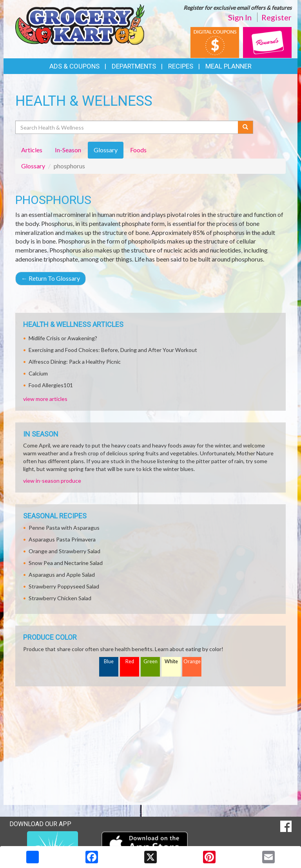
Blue (109, 661)
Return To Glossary (51, 278)
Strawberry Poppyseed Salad (64, 586)
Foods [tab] (138, 150)
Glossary (33, 166)
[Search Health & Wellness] (127, 127)
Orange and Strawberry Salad (64, 551)
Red (130, 661)
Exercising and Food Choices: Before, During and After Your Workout (113, 350)
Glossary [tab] (106, 150)
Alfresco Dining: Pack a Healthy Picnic (75, 362)
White (171, 661)
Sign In (240, 17)
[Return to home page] (80, 24)
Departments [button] (134, 66)
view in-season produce (52, 481)
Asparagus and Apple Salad (62, 575)
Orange (192, 661)
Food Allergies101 (51, 385)
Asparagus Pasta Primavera (62, 539)
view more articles (45, 399)
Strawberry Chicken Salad (60, 598)
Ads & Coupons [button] (74, 66)
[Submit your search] (246, 127)
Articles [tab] (32, 150)
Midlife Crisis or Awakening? (63, 338)
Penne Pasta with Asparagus (64, 528)
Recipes (181, 66)
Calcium (38, 373)
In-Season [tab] (68, 150)
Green (150, 661)
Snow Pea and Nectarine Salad (66, 563)
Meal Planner (228, 66)
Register (277, 17)
